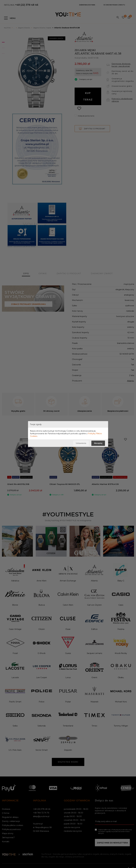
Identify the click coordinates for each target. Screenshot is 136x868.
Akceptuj (98, 443)
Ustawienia (81, 443)
